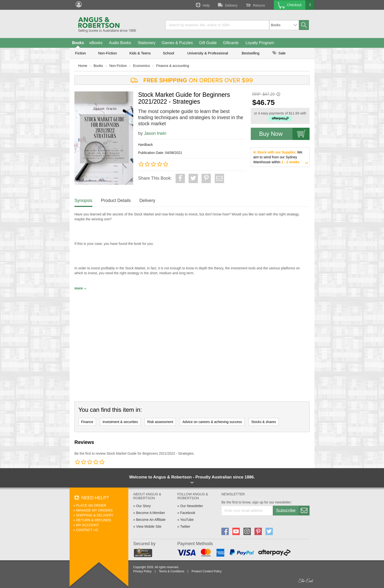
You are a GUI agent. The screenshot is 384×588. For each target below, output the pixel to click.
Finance (87, 422)
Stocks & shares (264, 422)
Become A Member (151, 513)
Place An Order (91, 505)
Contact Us (87, 530)
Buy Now (284, 134)
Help (202, 5)
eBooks (96, 43)
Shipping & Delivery (95, 515)
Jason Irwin (155, 133)
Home (83, 66)
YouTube (187, 520)
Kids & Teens (140, 53)
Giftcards (231, 43)
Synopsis (83, 200)
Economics (142, 66)
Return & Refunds (94, 520)
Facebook (188, 513)
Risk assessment (160, 422)
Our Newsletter (192, 506)
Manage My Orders (94, 510)
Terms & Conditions (171, 571)
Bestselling (251, 53)
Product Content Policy (206, 571)
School (168, 53)
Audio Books (120, 43)
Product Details (116, 200)
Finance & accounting (173, 66)
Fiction (80, 53)
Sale (279, 53)
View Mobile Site (149, 526)
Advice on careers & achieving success (212, 422)
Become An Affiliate (151, 520)
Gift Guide (208, 43)
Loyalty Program (260, 43)
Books (78, 43)
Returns (255, 5)
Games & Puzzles (177, 43)
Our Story (144, 506)
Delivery (227, 5)
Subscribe (293, 511)
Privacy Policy (142, 571)
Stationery (146, 43)
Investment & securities (120, 422)
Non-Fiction (108, 53)
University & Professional (208, 53)
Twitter (185, 526)
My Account (88, 525)
